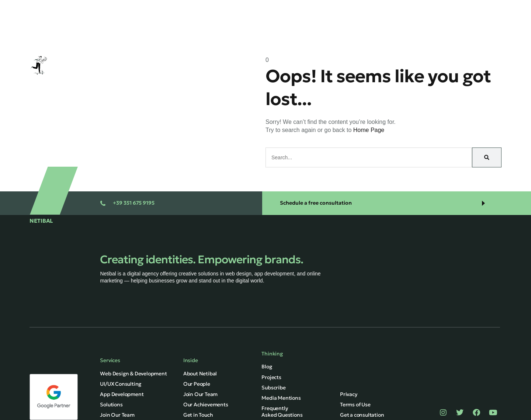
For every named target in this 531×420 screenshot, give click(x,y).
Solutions (306, 8)
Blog (375, 8)
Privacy (349, 394)
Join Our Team (200, 394)
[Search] (487, 157)
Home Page (369, 130)
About (403, 8)
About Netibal (200, 374)
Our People (197, 384)
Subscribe (273, 388)
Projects (344, 8)
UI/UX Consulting (121, 384)
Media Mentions (281, 398)
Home (234, 8)
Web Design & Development (133, 374)
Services (268, 8)
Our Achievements (206, 405)
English (435, 29)
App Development (122, 394)
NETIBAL (41, 221)
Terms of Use (355, 405)
